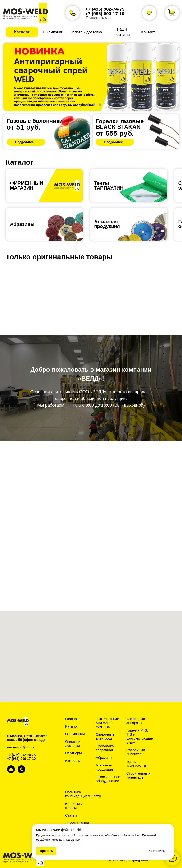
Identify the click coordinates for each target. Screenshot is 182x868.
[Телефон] (21, 772)
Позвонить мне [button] (99, 18)
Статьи (71, 815)
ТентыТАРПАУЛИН (109, 186)
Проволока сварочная (105, 748)
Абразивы (22, 224)
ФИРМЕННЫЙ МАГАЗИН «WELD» (108, 723)
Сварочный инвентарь (136, 752)
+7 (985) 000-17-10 (105, 14)
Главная (72, 719)
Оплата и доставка (73, 743)
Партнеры (73, 753)
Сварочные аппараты (136, 721)
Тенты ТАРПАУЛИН (137, 764)
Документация (77, 823)
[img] (46, 131)
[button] (22, 32)
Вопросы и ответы (74, 806)
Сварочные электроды (105, 736)
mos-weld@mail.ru (22, 747)
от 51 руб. (24, 127)
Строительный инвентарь (138, 775)
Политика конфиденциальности (83, 794)
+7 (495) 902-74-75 (105, 9)
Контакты (73, 761)
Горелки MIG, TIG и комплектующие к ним (140, 736)
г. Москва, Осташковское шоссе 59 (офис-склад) (27, 738)
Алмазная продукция (107, 224)
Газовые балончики (35, 121)
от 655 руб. (115, 133)
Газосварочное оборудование (108, 779)
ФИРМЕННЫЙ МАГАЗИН (27, 186)
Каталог (72, 726)
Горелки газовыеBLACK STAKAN (120, 124)
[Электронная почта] (11, 772)
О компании (75, 734)
